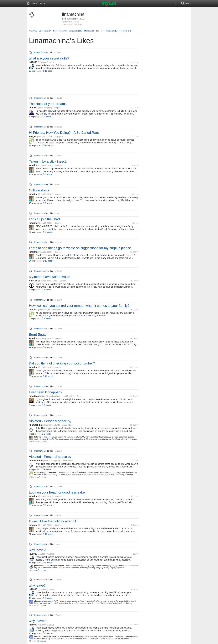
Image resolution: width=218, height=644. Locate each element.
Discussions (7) (45, 31)
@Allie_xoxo (46, 281)
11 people (49, 71)
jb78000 (33, 62)
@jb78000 (42, 62)
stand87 (33, 108)
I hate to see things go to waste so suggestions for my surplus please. (80, 248)
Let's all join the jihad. (45, 219)
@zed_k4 (41, 137)
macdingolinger (37, 396)
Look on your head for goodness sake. (57, 492)
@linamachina (48, 425)
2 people (48, 117)
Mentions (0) (89, 31)
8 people (49, 232)
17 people (49, 145)
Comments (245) (76, 31)
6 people (49, 563)
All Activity (33, 31)
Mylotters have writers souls (49, 277)
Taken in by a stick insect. (48, 161)
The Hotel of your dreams (48, 104)
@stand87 (42, 108)
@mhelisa (42, 310)
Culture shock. (40, 190)
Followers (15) (112, 31)
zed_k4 (33, 136)
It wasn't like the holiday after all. (53, 521)
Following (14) (125, 31)
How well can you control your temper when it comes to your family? (79, 306)
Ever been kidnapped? (46, 392)
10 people (49, 261)
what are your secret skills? (49, 58)
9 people (49, 174)
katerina (33, 165)
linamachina (35, 425)
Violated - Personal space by (50, 421)
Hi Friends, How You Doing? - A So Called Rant (64, 133)
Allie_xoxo (34, 281)
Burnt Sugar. (38, 334)
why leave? (37, 550)
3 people (48, 434)
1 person (48, 290)
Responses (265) (60, 31)
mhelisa (33, 310)
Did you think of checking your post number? (62, 363)
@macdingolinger (54, 396)
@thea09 (42, 165)
